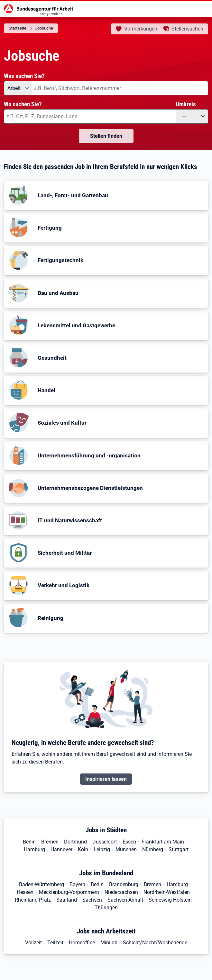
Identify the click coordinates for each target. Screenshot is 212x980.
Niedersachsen (121, 892)
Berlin (29, 842)
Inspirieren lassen (106, 779)
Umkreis (186, 104)
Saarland (67, 900)
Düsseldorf (105, 842)
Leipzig (102, 849)
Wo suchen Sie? (23, 104)
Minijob (109, 943)
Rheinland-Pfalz (33, 900)
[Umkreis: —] (192, 116)
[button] (106, 195)
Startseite (18, 28)
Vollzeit (33, 943)
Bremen (50, 842)
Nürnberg (153, 849)
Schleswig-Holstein (170, 900)
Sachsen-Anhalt (125, 900)
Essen (129, 842)
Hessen (25, 892)
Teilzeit (55, 943)
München (126, 849)
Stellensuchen (187, 29)
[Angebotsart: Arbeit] (18, 88)
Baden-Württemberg (41, 884)
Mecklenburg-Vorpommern (69, 892)
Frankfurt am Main (163, 842)
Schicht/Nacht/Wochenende (155, 943)
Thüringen (106, 908)
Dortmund (75, 842)
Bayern (77, 884)
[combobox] (120, 88)
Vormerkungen (141, 29)
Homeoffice (82, 943)
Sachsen (92, 900)
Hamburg (34, 849)
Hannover (61, 849)
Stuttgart (179, 849)
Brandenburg (124, 884)
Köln (83, 849)
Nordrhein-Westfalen (167, 892)
